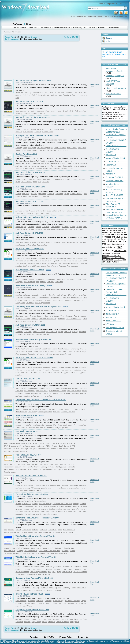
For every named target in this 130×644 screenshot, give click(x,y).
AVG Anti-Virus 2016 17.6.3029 (29, 101)
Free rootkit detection (24, 169)
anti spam (33, 449)
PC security (36, 488)
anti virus (16, 449)
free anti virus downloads (114, 261)
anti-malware (58, 300)
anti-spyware (38, 300)
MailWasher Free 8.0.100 (26, 416)
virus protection (56, 298)
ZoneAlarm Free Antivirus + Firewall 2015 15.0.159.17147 (41, 400)
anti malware (51, 512)
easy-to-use (45, 166)
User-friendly (55, 227)
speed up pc (9, 464)
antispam (19, 282)
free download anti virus (115, 236)
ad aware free (33, 263)
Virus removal (26, 588)
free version (64, 449)
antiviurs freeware (33, 163)
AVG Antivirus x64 (39, 95)
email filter (28, 425)
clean (52, 553)
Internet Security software (44, 467)
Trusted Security (37, 316)
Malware (47, 367)
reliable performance (23, 504)
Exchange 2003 (32, 443)
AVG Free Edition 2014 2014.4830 (30, 172)
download (59, 194)
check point (29, 532)
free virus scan (42, 391)
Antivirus (25, 129)
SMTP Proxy (72, 148)
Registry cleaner (10, 472)
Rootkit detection (62, 622)
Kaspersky (27, 590)
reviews (56, 354)
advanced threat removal (62, 504)
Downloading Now (80, 28)
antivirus (27, 114)
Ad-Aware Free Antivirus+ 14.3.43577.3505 (34, 358)
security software (53, 569)
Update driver (47, 469)
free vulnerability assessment (46, 349)
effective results (44, 574)
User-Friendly (64, 95)
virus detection (29, 282)
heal (17, 588)
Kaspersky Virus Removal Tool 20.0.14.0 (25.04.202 (38, 306)
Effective (46, 227)
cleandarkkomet (61, 553)
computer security (39, 295)
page (84, 351)
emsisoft (27, 512)
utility (32, 349)
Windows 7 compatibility (49, 393)
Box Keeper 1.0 (112, 314)
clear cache (38, 367)
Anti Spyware (21, 469)
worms (38, 227)
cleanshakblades (38, 567)
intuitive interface (56, 509)
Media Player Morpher (115, 76)
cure (47, 553)
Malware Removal (72, 601)
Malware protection (42, 229)
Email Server (64, 446)
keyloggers (75, 263)
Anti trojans (58, 469)
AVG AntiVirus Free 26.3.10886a (30, 270)
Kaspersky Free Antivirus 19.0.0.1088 (32, 610)
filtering (55, 446)
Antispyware (74, 622)
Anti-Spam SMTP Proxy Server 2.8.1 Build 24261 (37, 136)
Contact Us (83, 637)
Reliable (19, 132)
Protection (19, 92)
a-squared (39, 506)
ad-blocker (36, 266)
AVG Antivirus (80, 111)
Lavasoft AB (29, 261)
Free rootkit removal (71, 166)
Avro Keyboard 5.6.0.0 (115, 328)
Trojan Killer (30, 603)
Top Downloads (46, 28)
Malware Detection (23, 319)
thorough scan (56, 166)
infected (19, 590)
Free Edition (52, 211)
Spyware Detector (44, 603)
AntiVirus (61, 319)
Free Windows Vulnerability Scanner (72, 349)
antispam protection (62, 428)
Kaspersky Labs (22, 316)
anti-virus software (79, 393)
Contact (114, 4)
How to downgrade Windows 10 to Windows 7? (114, 55)
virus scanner (21, 111)
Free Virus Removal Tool (49, 551)
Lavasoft (54, 367)
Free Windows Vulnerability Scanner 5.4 (33, 339)
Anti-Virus (27, 95)
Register (109, 38)
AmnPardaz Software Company (36, 485)
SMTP (55, 443)
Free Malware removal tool (42, 548)
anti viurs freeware (32, 166)
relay (25, 148)
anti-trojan (67, 509)
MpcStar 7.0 (111, 165)
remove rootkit (54, 169)
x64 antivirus (52, 95)
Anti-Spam (82, 148)
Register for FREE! (115, 118)
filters (60, 425)
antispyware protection (66, 279)
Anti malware (69, 469)
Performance (38, 92)
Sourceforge (32, 150)
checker (53, 150)
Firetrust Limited (80, 425)
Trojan (84, 601)
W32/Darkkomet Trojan (36, 553)
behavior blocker (45, 504)
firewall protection (45, 412)
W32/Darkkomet (31, 551)
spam (70, 425)
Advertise (34, 637)
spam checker (21, 150)
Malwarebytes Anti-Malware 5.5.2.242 (32, 217)
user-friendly (33, 412)
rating (35, 39)
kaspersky (66, 588)
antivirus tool (27, 179)
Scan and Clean (52, 316)
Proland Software (22, 349)
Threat (70, 351)
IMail (23, 443)
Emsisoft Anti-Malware (67, 512)
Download (95, 84)
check (65, 150)
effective (51, 622)
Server (60, 150)
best (36, 532)
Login (108, 41)
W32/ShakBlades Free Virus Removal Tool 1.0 (36, 557)
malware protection (23, 258)
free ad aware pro (67, 261)
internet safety (76, 298)
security (34, 114)
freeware (19, 506)
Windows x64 (72, 92)
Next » (28, 37)
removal (34, 258)
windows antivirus (31, 298)
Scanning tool (66, 354)
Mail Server (24, 451)
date (40, 39)
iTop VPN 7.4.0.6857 (114, 195)
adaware (42, 258)
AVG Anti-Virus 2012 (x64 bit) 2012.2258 (33, 80)
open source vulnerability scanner (47, 351)
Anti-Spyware (61, 467)
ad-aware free (47, 261)
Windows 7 (58, 548)
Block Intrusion (21, 412)
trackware (27, 266)
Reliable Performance (48, 319)
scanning (19, 114)
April (64, 351)
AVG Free (27, 196)
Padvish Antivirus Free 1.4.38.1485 (31, 476)
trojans (79, 227)
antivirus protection (68, 412)
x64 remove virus (57, 92)
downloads (28, 39)
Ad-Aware (58, 372)
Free (35, 182)
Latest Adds (33, 28)
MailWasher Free (33, 428)
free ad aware (53, 266)
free (37, 282)
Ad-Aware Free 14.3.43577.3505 (30, 249)
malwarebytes (21, 227)
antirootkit (19, 298)
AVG (47, 92)
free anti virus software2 (110, 229)
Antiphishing (36, 622)
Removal (39, 321)
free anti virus (73, 163)
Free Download (80, 316)
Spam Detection (60, 148)
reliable (83, 166)
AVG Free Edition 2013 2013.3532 (30, 325)
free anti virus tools (114, 244)
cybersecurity (58, 601)
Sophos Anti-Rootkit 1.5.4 (27, 154)
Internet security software (50, 388)
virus (25, 229)
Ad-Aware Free (64, 266)
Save (92, 86)
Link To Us (123, 4)
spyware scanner (71, 372)
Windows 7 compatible (72, 567)
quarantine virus (22, 372)
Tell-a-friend (104, 4)
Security (28, 92)
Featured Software (19, 28)
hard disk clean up (58, 464)
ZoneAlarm (74, 409)
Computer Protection (28, 354)
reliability (38, 334)
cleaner (49, 258)
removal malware (57, 229)
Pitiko (30, 469)
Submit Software (114, 28)
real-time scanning (54, 263)
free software (30, 391)
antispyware (50, 279)
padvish (65, 485)
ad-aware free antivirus (72, 370)
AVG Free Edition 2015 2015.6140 (30, 187)
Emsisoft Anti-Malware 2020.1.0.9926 (32, 494)
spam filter (82, 279)
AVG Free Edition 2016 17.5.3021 (30, 201)
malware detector (74, 391)
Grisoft (73, 95)
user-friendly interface (70, 388)
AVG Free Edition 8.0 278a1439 (29, 233)
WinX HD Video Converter (117, 88)
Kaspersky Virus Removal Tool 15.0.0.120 (34, 578)
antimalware (62, 295)
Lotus (42, 443)
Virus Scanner (66, 316)
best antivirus (9, 551)
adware (43, 263)
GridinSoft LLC (60, 603)
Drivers (30, 24)
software (41, 114)
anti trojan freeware (49, 163)
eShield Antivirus (31, 393)
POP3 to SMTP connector (48, 449)
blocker (53, 506)
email (65, 425)
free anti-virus (47, 396)
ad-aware (66, 263)
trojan (18, 182)
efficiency (19, 332)
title (21, 39)
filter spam (32, 148)
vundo (72, 227)
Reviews (92, 28)
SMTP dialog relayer (45, 148)
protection (32, 111)
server (72, 449)
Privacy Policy (66, 637)
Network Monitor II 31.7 (115, 158)
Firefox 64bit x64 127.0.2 (116, 146)
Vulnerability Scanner (24, 351)
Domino (48, 443)
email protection (39, 425)
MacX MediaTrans (113, 94)
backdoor (36, 512)
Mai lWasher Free (47, 428)
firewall (38, 409)
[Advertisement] (24, 60)
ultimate (13, 532)
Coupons (101, 28)
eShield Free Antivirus (57, 391)
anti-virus (67, 179)
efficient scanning (23, 567)
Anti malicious (32, 464)
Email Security (43, 150)
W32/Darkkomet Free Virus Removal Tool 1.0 (36, 536)
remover (26, 509)
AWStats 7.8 (111, 155)
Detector (35, 319)
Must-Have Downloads (62, 28)
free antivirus (57, 179)
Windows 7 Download (13, 32)
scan (50, 372)
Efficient (33, 129)
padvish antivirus (48, 488)
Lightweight (73, 295)
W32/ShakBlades (22, 572)
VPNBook (110, 324)
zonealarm (53, 530)
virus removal (21, 388)
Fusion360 (21, 464)
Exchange (24, 449)
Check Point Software (51, 532)
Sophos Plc (20, 163)
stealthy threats (67, 169)
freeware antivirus (73, 300)
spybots (57, 261)
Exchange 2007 (15, 446)
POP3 (48, 446)
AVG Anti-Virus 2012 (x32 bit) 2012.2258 (33, 117)
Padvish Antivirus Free (32, 490)
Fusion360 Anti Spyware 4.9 (28, 455)
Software (18, 24)
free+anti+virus (115, 258)
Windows (40, 354)
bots (84, 512)
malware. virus (43, 111)
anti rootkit (62, 163)
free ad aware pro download (64, 258)
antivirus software (23, 295)
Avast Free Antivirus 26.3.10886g (30, 285)
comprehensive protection (25, 514)
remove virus (56, 111)
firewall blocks (63, 409)
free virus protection (42, 303)
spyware (75, 266)
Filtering (19, 148)
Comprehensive (71, 129)
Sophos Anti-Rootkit (40, 169)
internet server (15, 443)
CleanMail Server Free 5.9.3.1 (29, 431)
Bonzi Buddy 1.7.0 (113, 321)
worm (60, 530)
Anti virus (44, 464)
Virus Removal (29, 321)
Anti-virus (80, 229)
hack (79, 512)
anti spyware (27, 367)
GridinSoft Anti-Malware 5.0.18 (29, 594)
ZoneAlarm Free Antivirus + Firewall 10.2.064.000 (38, 518)
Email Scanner (27, 182)
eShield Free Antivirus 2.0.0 (28, 379)
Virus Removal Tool (74, 319)
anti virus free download (113, 234)
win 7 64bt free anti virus (118, 232)
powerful (76, 509)
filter (55, 425)
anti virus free (111, 247)
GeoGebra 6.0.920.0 (114, 177)
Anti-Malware (29, 606)
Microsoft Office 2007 (114, 181)
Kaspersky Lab (55, 588)
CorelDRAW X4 (112, 161)
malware (65, 227)
